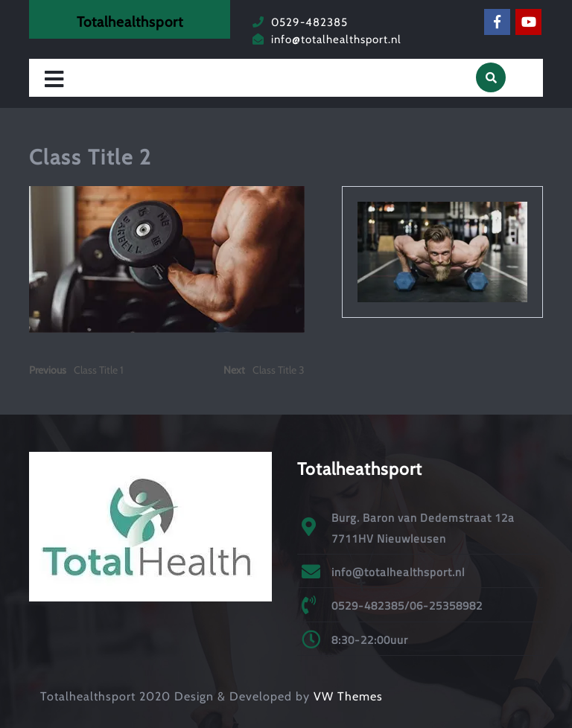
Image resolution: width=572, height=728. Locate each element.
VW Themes (346, 696)
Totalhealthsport (130, 22)
